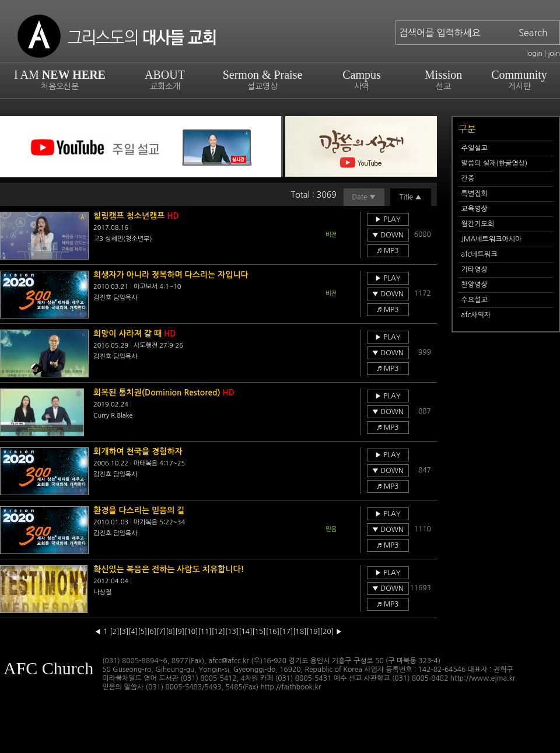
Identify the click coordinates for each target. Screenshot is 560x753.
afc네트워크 (480, 254)
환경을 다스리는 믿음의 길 (139, 510)
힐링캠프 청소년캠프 (136, 216)
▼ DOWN (388, 235)
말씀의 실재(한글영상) (495, 163)
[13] (232, 632)
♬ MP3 (388, 251)
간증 (468, 178)
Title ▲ (411, 197)
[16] (273, 632)
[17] (286, 632)
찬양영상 (475, 285)
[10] (191, 632)
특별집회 (475, 194)
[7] (161, 632)
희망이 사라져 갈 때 (134, 334)
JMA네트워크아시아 (492, 239)
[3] (124, 632)
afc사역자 (476, 315)
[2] (114, 632)
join (554, 54)
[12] (218, 632)
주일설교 (475, 148)
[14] (245, 632)
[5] (142, 632)
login (534, 54)
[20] (327, 632)
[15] (259, 632)
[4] (133, 632)
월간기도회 (478, 224)
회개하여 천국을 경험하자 (138, 451)
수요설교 (475, 300)
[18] (300, 632)
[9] (180, 632)
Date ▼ (364, 197)
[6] (152, 632)
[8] (170, 632)
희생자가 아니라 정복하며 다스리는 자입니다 (171, 275)
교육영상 (475, 209)
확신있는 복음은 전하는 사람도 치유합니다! (169, 569)
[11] (204, 632)
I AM (60, 79)
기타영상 (475, 269)
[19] (314, 632)
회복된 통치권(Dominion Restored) (164, 393)
